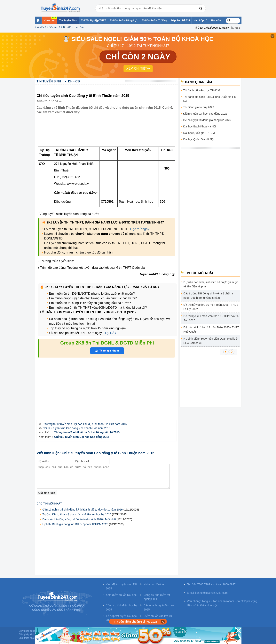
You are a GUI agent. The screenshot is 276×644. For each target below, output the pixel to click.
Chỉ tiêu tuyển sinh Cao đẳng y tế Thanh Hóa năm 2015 (77, 428)
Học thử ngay (140, 229)
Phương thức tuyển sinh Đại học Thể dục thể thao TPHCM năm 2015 (85, 424)
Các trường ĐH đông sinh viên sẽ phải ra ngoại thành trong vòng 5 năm (208, 296)
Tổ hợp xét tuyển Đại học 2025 (121, 618)
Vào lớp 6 (42, 27)
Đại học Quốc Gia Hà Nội (199, 139)
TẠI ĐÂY (111, 333)
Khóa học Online (154, 584)
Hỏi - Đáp (79, 27)
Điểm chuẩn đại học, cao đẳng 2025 (205, 114)
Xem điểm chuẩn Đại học (121, 595)
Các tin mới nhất (49, 504)
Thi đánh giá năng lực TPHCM (202, 90)
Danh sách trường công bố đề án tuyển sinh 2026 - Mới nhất (79, 519)
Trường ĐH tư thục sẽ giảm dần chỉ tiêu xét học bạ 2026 (77, 514)
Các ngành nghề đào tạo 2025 (159, 607)
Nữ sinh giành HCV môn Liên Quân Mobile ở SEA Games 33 (211, 341)
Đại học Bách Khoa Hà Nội (200, 126)
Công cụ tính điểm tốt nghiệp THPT (157, 597)
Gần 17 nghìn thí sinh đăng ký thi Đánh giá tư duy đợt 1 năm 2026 (83, 510)
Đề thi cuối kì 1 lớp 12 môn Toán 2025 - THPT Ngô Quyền (211, 330)
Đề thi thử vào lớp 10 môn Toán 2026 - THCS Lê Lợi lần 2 (211, 307)
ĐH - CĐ (67, 27)
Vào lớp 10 (55, 27)
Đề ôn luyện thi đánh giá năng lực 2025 (207, 120)
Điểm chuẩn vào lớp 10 (158, 616)
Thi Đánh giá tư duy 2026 (199, 107)
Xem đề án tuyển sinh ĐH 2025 (122, 586)
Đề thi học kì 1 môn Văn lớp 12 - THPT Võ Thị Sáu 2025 (212, 318)
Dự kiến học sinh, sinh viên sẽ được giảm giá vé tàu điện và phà (211, 284)
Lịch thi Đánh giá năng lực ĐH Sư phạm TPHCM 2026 (75, 524)
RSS (238, 28)
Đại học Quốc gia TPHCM (199, 133)
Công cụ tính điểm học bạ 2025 (122, 607)
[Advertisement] (108, 130)
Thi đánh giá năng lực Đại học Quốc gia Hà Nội (210, 99)
